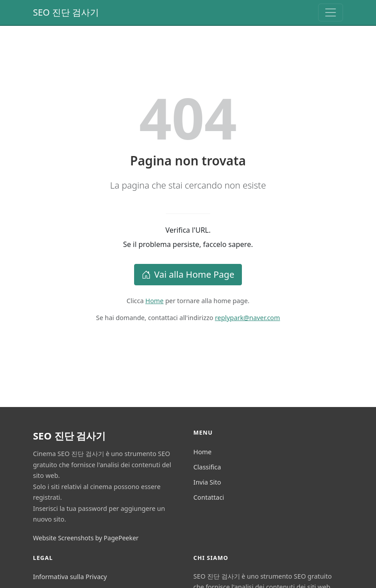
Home (154, 301)
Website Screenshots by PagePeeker (86, 538)
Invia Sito (207, 482)
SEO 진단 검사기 (66, 12)
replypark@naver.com (247, 318)
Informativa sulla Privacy (70, 577)
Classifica (207, 467)
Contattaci (209, 497)
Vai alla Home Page (188, 274)
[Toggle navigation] (331, 12)
